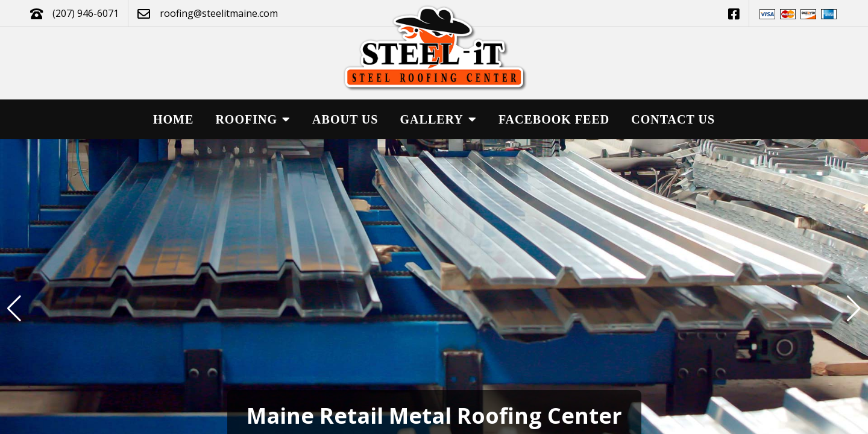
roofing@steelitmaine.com (219, 13)
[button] (854, 309)
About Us (345, 119)
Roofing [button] (253, 119)
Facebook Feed (554, 119)
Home (173, 119)
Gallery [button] (439, 119)
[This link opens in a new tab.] (734, 13)
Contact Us (673, 119)
